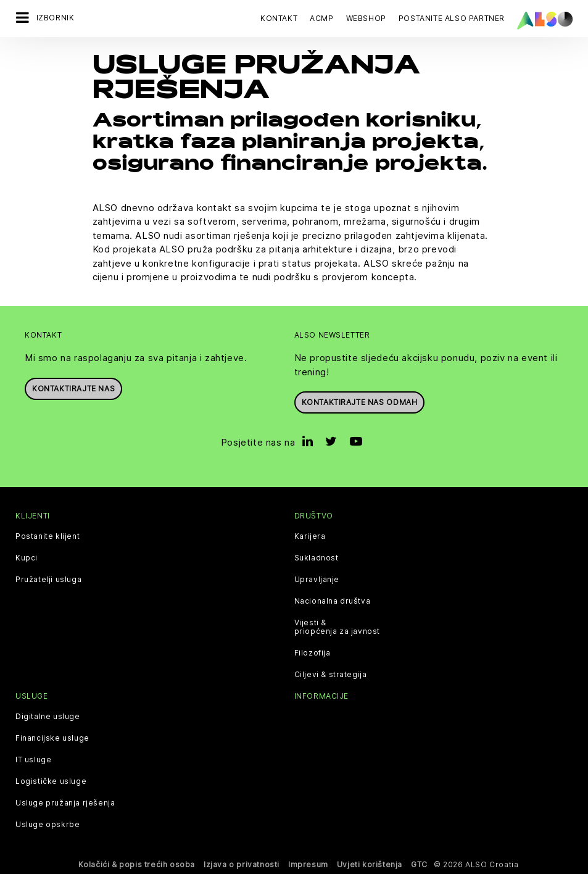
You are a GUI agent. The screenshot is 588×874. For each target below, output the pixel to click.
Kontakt (279, 18)
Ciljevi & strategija (331, 675)
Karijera (310, 536)
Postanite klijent (48, 536)
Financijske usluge (52, 738)
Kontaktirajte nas (73, 388)
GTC (419, 864)
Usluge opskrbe (48, 825)
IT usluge (33, 760)
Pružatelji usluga (48, 580)
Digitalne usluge (48, 717)
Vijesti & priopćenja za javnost (337, 627)
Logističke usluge (51, 781)
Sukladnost (317, 558)
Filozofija (313, 653)
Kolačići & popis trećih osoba (137, 864)
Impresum (308, 864)
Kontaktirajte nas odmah (360, 402)
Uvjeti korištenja (370, 864)
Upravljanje (317, 580)
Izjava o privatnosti (242, 864)
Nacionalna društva (333, 601)
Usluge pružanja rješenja (65, 803)
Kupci (27, 558)
